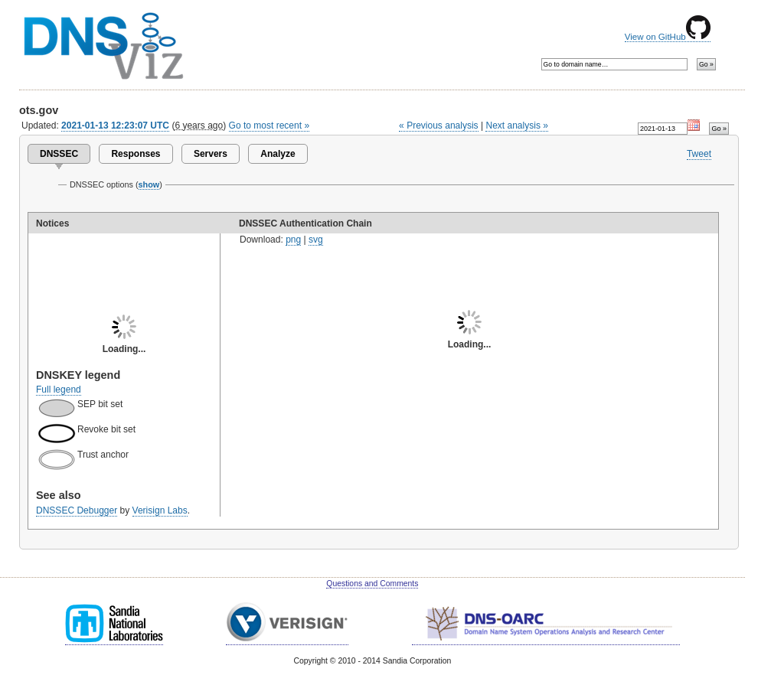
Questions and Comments (372, 584)
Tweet (699, 154)
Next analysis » (516, 126)
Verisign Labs (160, 510)
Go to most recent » (269, 126)
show (149, 184)
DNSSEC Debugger (77, 510)
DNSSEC (59, 154)
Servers (211, 154)
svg (316, 240)
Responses (136, 154)
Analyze (278, 154)
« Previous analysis (439, 126)
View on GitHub (668, 37)
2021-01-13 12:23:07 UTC (115, 126)
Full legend (59, 390)
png (293, 240)
